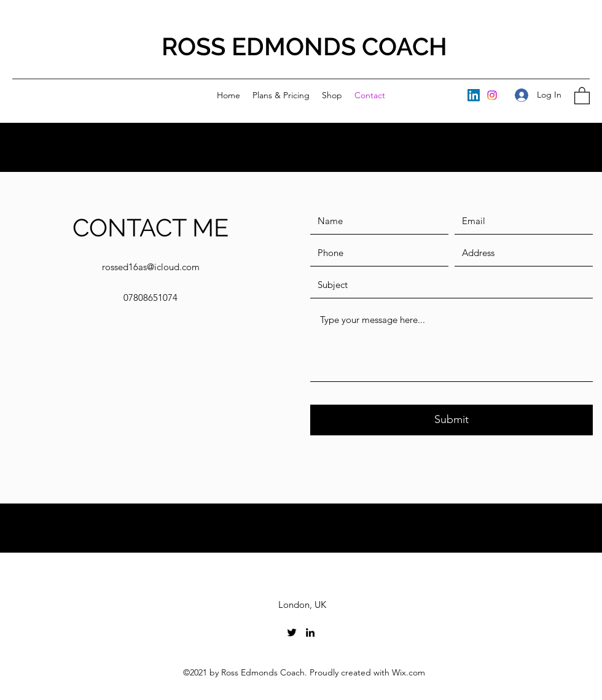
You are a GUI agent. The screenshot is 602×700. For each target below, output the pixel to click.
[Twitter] (292, 632)
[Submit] (451, 420)
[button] (582, 95)
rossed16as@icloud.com (151, 267)
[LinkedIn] (474, 95)
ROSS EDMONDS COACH (304, 46)
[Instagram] (492, 95)
